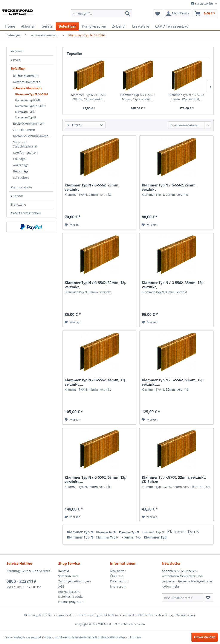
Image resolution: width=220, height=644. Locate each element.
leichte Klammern (26, 76)
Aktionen (17, 51)
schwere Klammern (27, 88)
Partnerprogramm (71, 602)
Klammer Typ (132, 537)
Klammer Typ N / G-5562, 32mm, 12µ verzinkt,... (96, 285)
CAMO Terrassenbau (26, 213)
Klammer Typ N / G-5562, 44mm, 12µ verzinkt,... (96, 382)
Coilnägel (20, 159)
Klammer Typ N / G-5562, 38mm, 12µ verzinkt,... (89, 97)
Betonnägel (21, 171)
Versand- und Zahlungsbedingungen (75, 579)
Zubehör (17, 196)
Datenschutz (119, 581)
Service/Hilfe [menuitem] (202, 4)
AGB (61, 586)
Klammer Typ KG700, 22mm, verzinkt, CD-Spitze (174, 480)
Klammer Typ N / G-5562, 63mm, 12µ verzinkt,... (138, 97)
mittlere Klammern (27, 82)
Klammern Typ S (25, 112)
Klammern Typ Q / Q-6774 (31, 106)
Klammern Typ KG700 (28, 100)
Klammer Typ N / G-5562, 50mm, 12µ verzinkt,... (187, 97)
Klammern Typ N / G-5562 (32, 94)
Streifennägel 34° (26, 153)
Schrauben (21, 178)
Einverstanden (205, 637)
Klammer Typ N (80, 532)
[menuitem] (102, 14)
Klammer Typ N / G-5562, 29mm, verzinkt (169, 187)
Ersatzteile (18, 204)
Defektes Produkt (70, 597)
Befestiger (18, 68)
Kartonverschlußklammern (32, 136)
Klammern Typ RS (26, 117)
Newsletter (118, 571)
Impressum (118, 586)
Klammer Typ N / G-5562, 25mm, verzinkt (92, 187)
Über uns (117, 576)
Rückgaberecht (69, 592)
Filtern (74, 125)
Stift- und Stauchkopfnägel (25, 144)
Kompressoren (21, 187)
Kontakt (64, 571)
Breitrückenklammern (29, 123)
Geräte (16, 60)
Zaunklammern (24, 130)
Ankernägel (21, 165)
